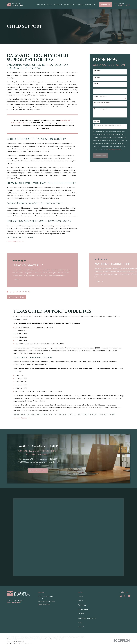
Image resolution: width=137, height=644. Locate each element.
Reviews (81, 614)
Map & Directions (44, 604)
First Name (97, 71)
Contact (81, 627)
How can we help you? (101, 109)
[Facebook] (125, 596)
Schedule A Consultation (87, 618)
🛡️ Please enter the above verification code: (107, 125)
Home (80, 596)
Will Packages (83, 609)
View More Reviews (16, 297)
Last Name (97, 77)
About (80, 601)
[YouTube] (129, 596)
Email (95, 90)
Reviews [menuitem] (73, 5)
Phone (96, 83)
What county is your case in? (102, 103)
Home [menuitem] (38, 5)
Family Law (82, 605)
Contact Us (105, 5)
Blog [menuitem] (94, 5)
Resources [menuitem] (66, 5)
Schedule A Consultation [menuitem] (84, 5)
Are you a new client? (100, 96)
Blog (80, 622)
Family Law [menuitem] (49, 5)
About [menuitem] (43, 5)
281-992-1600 (122, 5)
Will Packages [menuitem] (58, 5)
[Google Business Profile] (121, 596)
